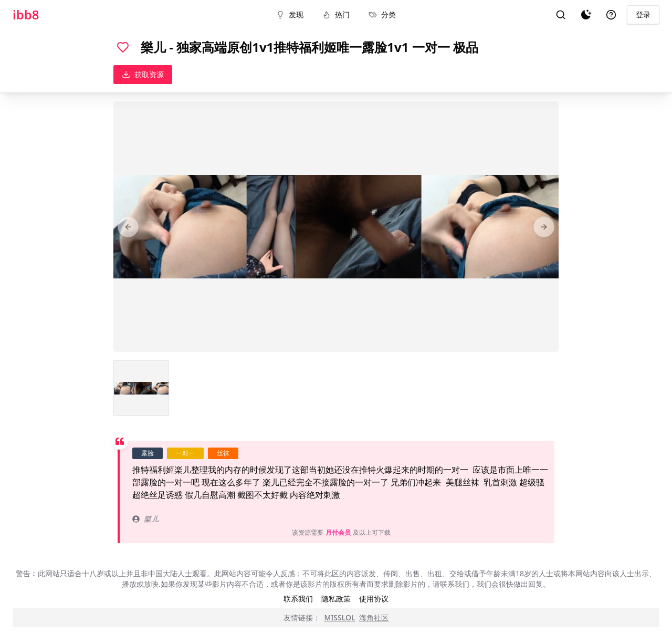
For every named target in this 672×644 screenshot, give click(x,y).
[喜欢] (123, 47)
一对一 (185, 453)
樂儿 (145, 519)
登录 (643, 14)
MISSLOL (340, 617)
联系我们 (298, 599)
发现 (290, 14)
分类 (382, 14)
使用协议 (374, 599)
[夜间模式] (586, 15)
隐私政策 (336, 599)
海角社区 (374, 617)
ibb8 (26, 15)
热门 (336, 14)
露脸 (148, 453)
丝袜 (223, 453)
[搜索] (561, 15)
